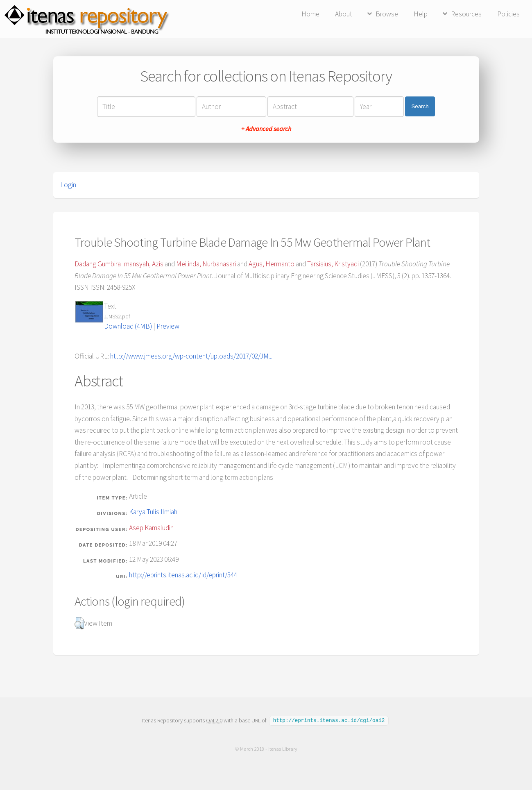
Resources (466, 14)
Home (310, 14)
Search (420, 106)
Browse (387, 14)
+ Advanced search (266, 129)
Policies (508, 14)
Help (421, 14)
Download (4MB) (128, 326)
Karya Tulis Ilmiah (153, 512)
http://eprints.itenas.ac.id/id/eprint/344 (183, 575)
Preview (168, 326)
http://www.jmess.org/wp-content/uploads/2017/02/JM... (191, 356)
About (344, 14)
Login (68, 185)
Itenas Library (282, 748)
